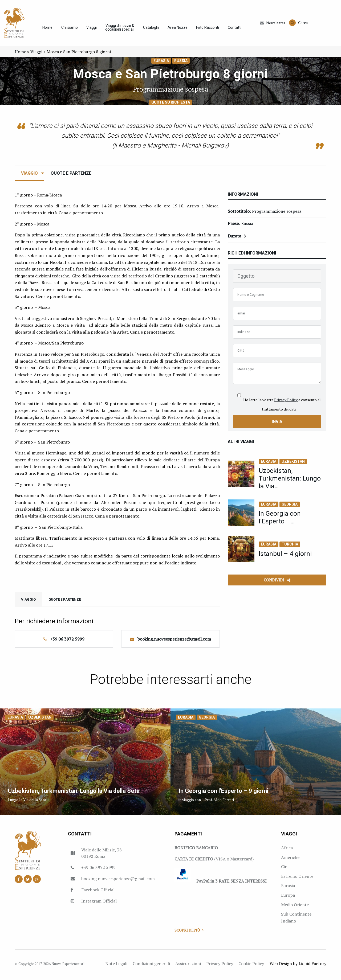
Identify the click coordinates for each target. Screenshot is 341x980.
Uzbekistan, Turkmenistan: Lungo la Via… (290, 481)
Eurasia (161, 63)
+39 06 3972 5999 (67, 642)
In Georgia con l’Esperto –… (280, 520)
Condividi (277, 583)
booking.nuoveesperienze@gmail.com (174, 642)
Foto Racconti (209, 29)
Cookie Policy (251, 966)
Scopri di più (189, 933)
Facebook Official (98, 892)
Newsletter (273, 24)
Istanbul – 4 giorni (285, 556)
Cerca (298, 24)
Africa (287, 850)
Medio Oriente (295, 907)
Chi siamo (68, 29)
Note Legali (116, 966)
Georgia (290, 507)
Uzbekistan (293, 464)
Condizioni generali (151, 966)
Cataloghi (151, 29)
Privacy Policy (286, 402)
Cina (285, 869)
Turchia (290, 547)
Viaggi (91, 29)
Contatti (236, 29)
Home (46, 29)
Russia (181, 63)
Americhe (290, 860)
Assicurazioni (188, 966)
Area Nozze (178, 29)
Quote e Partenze (71, 176)
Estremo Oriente (297, 879)
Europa (288, 898)
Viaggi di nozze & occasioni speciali (120, 29)
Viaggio (29, 176)
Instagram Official (99, 904)
